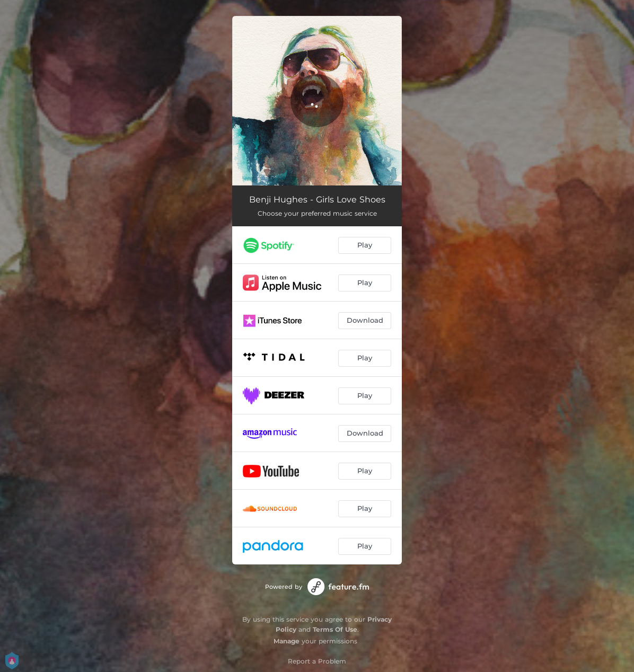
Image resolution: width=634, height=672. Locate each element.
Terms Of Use (335, 629)
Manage (287, 641)
